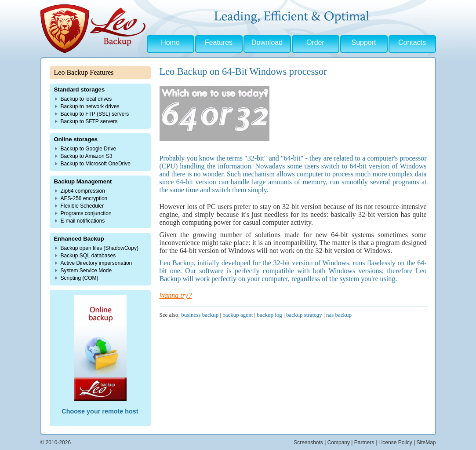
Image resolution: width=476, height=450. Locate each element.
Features (219, 42)
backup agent (238, 315)
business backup (200, 315)
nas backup (339, 315)
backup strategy (304, 315)
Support (363, 42)
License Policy (395, 443)
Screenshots (308, 443)
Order (315, 42)
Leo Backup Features (84, 72)
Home (170, 42)
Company (339, 443)
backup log (269, 315)
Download (267, 42)
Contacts (412, 42)
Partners (364, 443)
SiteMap (426, 443)
